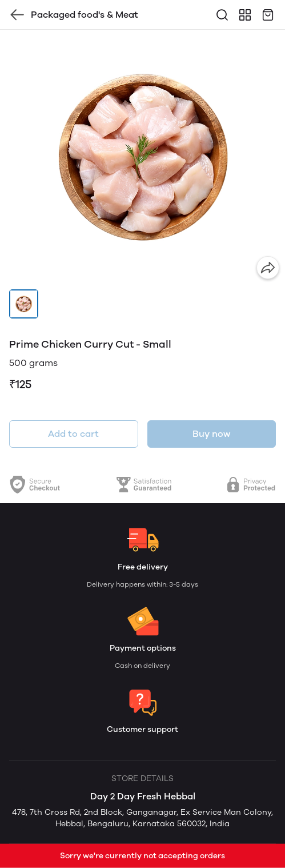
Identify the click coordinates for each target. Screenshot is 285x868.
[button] (24, 304)
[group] (142, 157)
